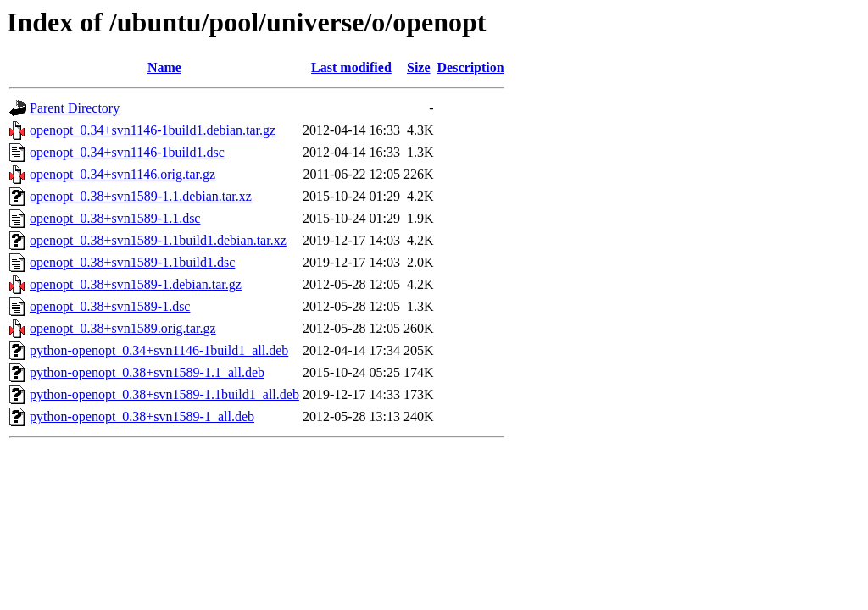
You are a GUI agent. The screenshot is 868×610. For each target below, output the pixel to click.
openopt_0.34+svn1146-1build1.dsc (127, 152)
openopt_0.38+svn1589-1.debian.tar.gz (136, 284)
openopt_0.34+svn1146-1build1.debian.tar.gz (153, 130)
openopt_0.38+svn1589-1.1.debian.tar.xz (141, 196)
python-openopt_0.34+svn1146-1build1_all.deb (159, 350)
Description (471, 67)
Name (164, 67)
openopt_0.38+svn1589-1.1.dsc (115, 218)
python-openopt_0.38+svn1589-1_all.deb (142, 416)
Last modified (351, 67)
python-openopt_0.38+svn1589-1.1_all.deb (147, 372)
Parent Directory (75, 108)
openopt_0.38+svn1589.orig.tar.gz (123, 328)
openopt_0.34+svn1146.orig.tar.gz (122, 174)
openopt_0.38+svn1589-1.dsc (110, 306)
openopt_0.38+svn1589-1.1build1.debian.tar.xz (158, 240)
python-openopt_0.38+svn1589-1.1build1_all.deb (164, 394)
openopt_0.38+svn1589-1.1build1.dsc (132, 262)
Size (419, 67)
